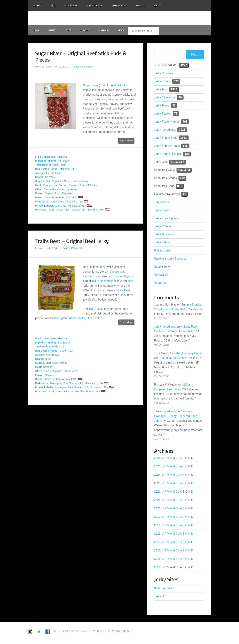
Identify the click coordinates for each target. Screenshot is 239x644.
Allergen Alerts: (45, 174)
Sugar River (91, 86)
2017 (157, 534)
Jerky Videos (162, 243)
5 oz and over (52, 190)
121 (187, 155)
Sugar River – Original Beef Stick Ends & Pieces (81, 57)
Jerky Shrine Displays (168, 155)
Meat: (39, 186)
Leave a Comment (83, 67)
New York (92, 210)
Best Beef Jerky (164, 589)
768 (185, 122)
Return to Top (64, 632)
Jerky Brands (162, 82)
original (111, 282)
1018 (182, 130)
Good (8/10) (66, 352)
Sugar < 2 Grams (62, 182)
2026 (157, 459)
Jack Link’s (120, 86)
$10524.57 (177, 163)
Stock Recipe (71, 372)
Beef (54, 158)
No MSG (50, 178)
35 (174, 106)
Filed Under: (43, 158)
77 (176, 114)
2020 (157, 509)
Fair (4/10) (64, 162)
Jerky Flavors (163, 114)
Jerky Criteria (163, 227)
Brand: (39, 198)
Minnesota (74, 206)
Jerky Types (162, 106)
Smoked (73, 186)
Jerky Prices (162, 211)
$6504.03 (184, 171)
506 (185, 147)
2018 (157, 526)
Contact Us (161, 275)
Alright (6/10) (59, 166)
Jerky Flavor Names (167, 122)
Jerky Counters (164, 74)
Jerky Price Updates (167, 219)
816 (180, 187)
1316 (174, 90)
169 (182, 179)
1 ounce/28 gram (122, 277)
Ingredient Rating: (46, 162)
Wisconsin (65, 198)
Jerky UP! (160, 597)
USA (74, 198)
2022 (157, 492)
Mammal (63, 158)
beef (130, 282)
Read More (126, 141)
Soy (57, 355)
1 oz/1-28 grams (53, 372)
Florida (87, 277)
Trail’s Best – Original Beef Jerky (72, 242)
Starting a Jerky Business (170, 259)
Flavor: (39, 194)
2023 (157, 484)
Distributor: (42, 202)
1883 (184, 138)
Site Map (82, 632)
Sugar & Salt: (43, 182)
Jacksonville (118, 272)
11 (184, 195)
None (58, 174)
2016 (157, 543)
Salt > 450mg (80, 182)
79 (180, 98)
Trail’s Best (99, 282)
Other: (39, 190)
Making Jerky (163, 251)
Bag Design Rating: (47, 170)
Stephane (67, 194)
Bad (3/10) (64, 343)
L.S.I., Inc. (61, 206)
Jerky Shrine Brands (167, 147)
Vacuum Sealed (69, 190)
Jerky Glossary (164, 235)
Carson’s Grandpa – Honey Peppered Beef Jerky (175, 417)
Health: (39, 178)
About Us (160, 283)
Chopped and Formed (55, 186)
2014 (157, 560)
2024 (157, 475)
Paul (57, 194)
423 (176, 82)
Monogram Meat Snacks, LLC (73, 319)
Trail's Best (51, 380)
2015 (157, 551)
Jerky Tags (161, 90)
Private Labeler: (45, 206)
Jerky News (162, 203)
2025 (51, 210)
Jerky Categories (165, 98)
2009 (102, 268)
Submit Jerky (162, 267)
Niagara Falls (78, 210)
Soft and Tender (88, 186)
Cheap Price (63, 210)
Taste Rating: (43, 166)
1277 (184, 66)
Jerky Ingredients (120, 18)
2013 (157, 568)
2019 (157, 518)
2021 (157, 501)
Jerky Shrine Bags (166, 138)
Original (49, 194)
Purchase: (41, 210)
